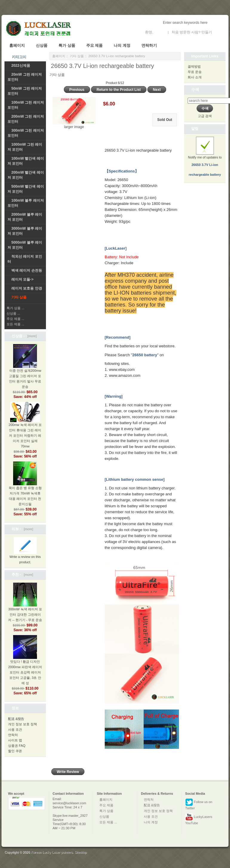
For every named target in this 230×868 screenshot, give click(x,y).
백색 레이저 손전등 (27, 270)
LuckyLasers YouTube (199, 819)
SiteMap (81, 852)
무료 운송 (195, 72)
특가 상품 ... (15, 308)
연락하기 (149, 45)
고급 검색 (205, 116)
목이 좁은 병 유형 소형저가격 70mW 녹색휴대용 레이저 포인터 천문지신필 (25, 489)
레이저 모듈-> (22, 279)
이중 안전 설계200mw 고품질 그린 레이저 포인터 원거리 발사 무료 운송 (25, 371)
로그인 (160, 32)
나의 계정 (122, 45)
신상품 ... (13, 313)
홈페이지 (17, 45)
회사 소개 (195, 77)
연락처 (13, 735)
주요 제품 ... (15, 319)
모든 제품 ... (15, 324)
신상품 (42, 45)
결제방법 (194, 66)
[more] (31, 336)
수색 (195, 90)
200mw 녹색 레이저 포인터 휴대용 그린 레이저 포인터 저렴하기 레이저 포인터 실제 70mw (25, 429)
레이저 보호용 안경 (27, 288)
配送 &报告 (16, 719)
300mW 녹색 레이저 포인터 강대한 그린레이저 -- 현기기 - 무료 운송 (25, 607)
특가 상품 (67, 45)
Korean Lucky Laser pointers (52, 852)
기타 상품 (77, 56)
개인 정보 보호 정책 (23, 724)
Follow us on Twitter (199, 804)
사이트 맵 (15, 740)
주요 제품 (95, 45)
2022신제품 (21, 66)
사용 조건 (15, 729)
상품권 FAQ (17, 746)
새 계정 (219, 32)
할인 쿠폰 (15, 751)
